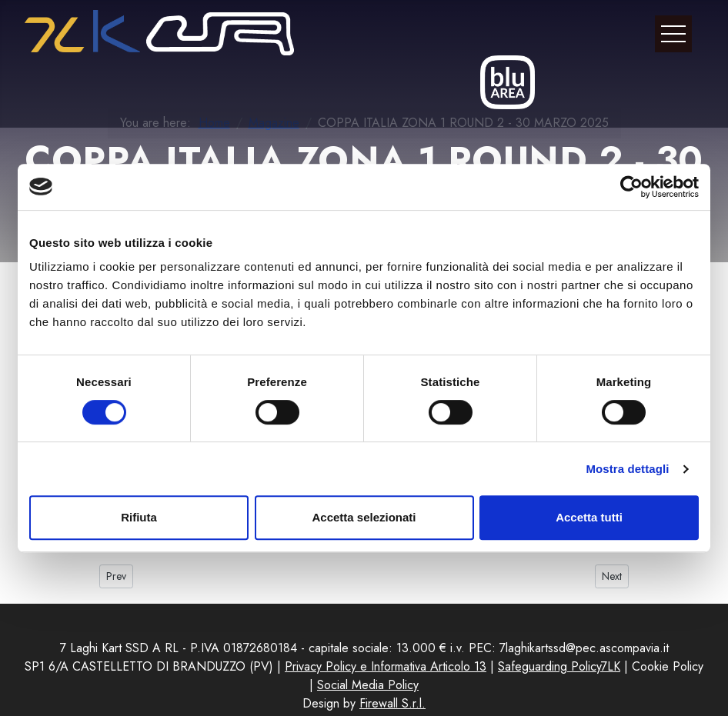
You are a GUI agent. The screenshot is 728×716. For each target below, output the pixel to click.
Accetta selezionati (364, 517)
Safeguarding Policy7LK (559, 666)
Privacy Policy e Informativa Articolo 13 (386, 666)
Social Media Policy (368, 685)
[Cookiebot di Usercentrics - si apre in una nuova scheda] (631, 187)
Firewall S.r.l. (392, 703)
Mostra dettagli (627, 469)
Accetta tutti (589, 517)
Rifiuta (139, 517)
